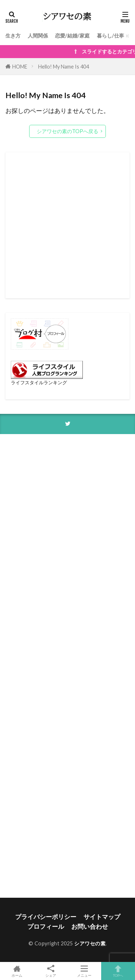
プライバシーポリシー (46, 917)
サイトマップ (102, 917)
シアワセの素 (90, 943)
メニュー (85, 971)
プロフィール (46, 926)
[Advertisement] (67, 225)
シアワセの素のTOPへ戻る (67, 131)
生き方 (13, 36)
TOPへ (118, 971)
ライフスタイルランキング (39, 382)
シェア (51, 971)
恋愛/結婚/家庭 (72, 36)
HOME (20, 67)
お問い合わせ (90, 926)
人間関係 (38, 36)
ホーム (17, 971)
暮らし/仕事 (111, 36)
